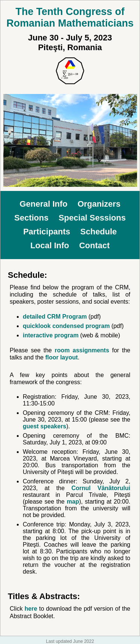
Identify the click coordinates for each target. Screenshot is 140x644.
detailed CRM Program (55, 317)
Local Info (50, 245)
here (31, 609)
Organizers (99, 204)
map (73, 502)
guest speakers (45, 426)
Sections (31, 218)
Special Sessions (92, 218)
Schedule (99, 232)
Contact (94, 245)
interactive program (51, 335)
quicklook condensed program (66, 326)
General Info (43, 204)
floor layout (61, 357)
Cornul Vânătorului (101, 488)
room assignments (82, 350)
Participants (47, 232)
